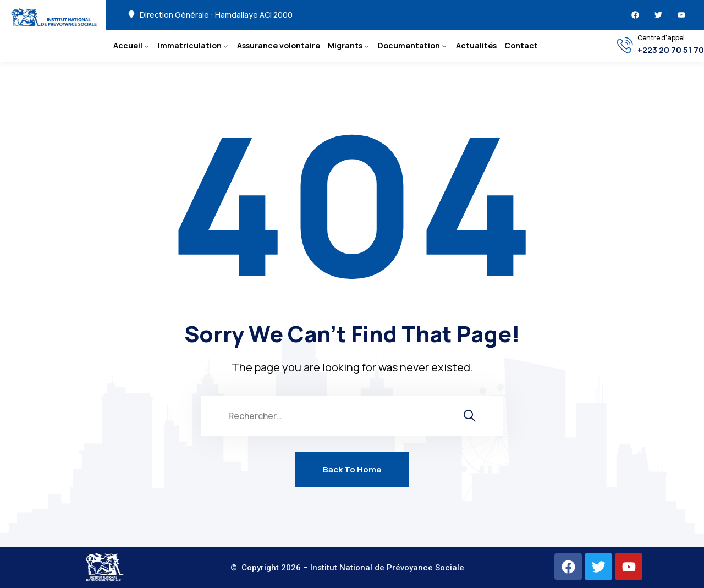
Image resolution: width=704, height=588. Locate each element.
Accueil (128, 45)
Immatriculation (190, 45)
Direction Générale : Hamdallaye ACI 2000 (216, 15)
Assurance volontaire (279, 45)
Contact (521, 45)
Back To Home (352, 469)
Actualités (476, 45)
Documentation (409, 45)
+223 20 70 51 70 (671, 50)
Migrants (345, 45)
